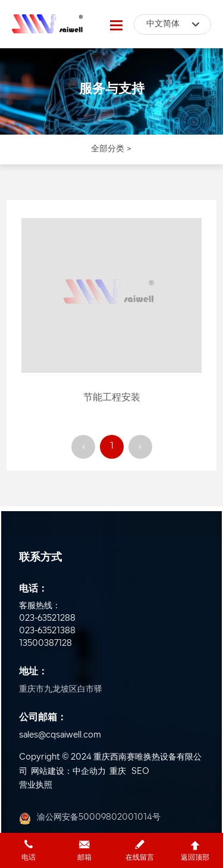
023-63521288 (47, 619)
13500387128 (45, 644)
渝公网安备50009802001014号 (99, 818)
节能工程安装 (112, 398)
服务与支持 (112, 90)
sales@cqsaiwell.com (60, 735)
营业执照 (36, 785)
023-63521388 (47, 631)
